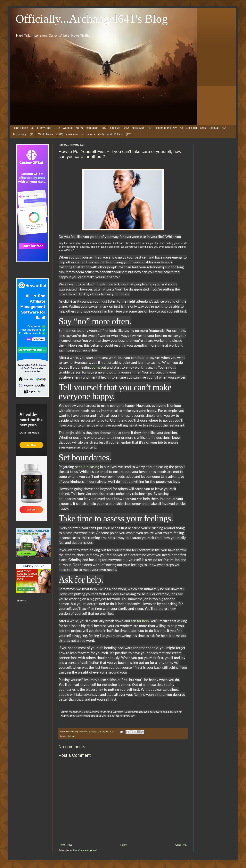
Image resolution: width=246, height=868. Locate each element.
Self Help (191, 128)
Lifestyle (115, 128)
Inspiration (92, 128)
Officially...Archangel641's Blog (92, 19)
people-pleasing (87, 467)
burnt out (99, 367)
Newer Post (66, 845)
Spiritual (214, 128)
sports (91, 134)
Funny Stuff (44, 128)
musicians (72, 134)
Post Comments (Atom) (85, 850)
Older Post (181, 845)
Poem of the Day (166, 128)
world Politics (115, 134)
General (68, 128)
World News (46, 134)
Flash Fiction (20, 128)
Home (124, 845)
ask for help (140, 621)
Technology (20, 134)
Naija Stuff (138, 128)
